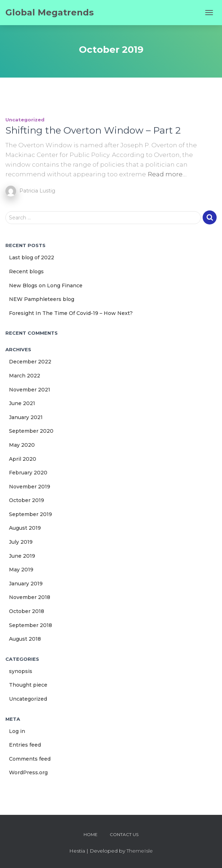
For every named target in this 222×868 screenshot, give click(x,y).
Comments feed (30, 759)
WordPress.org (28, 772)
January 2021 (26, 417)
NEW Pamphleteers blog (42, 299)
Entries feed (25, 745)
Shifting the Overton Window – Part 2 (93, 130)
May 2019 (21, 570)
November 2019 (30, 487)
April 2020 (23, 459)
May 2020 (22, 445)
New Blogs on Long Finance (46, 286)
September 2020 (31, 431)
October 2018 (27, 611)
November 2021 (30, 390)
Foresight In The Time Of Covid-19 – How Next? (71, 313)
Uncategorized (25, 120)
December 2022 (30, 362)
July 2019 (21, 542)
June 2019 (22, 556)
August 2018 (25, 639)
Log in (17, 731)
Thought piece (28, 685)
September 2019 (30, 514)
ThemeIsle (140, 851)
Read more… (167, 174)
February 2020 (28, 473)
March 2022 (25, 376)
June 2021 (22, 403)
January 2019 (26, 584)
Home (91, 834)
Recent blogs (26, 271)
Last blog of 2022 (32, 257)
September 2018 (30, 625)
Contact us (124, 834)
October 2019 (27, 500)
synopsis (21, 671)
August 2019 (25, 528)
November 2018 (30, 597)
